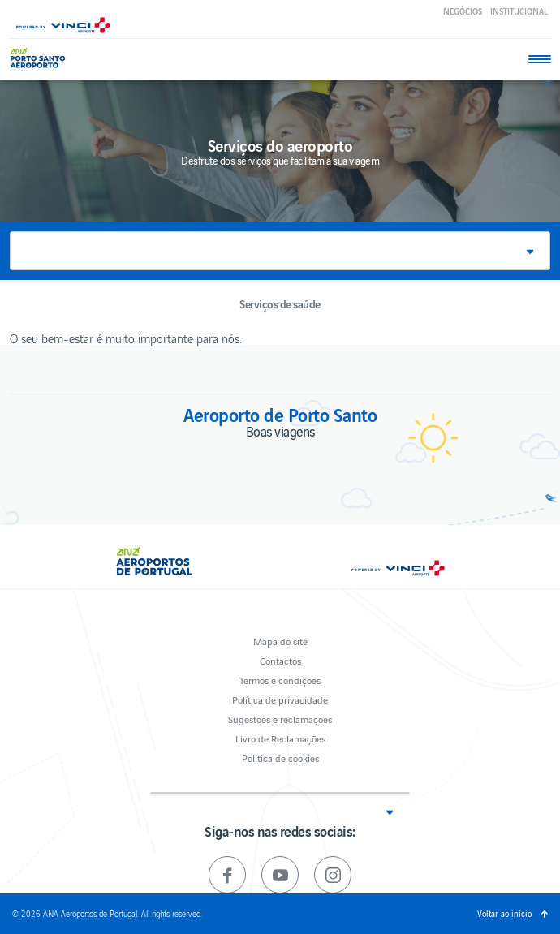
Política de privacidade (280, 699)
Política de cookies (280, 758)
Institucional (519, 11)
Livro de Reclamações (280, 738)
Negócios (463, 11)
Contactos (280, 660)
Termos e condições (280, 680)
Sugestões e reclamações (280, 719)
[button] (280, 251)
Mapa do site (280, 641)
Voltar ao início (504, 913)
